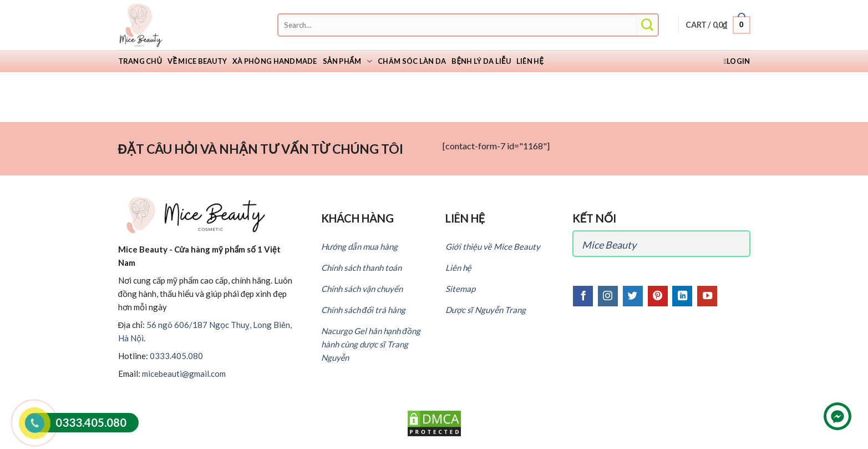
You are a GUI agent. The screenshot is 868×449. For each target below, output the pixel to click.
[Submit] (647, 25)
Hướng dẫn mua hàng (359, 246)
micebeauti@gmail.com (184, 374)
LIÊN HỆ (465, 218)
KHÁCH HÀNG (357, 218)
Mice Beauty (609, 245)
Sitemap (460, 289)
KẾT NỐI (595, 218)
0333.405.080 (176, 356)
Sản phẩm (348, 61)
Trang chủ (140, 61)
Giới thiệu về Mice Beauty (493, 246)
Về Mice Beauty (197, 61)
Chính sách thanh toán (361, 268)
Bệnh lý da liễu (481, 61)
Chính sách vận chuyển (362, 289)
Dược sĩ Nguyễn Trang (486, 310)
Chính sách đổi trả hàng (363, 310)
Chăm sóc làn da (412, 61)
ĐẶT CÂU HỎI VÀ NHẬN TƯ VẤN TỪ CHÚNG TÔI (261, 149)
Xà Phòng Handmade (275, 61)
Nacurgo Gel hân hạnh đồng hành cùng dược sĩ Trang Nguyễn (371, 344)
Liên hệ (530, 61)
